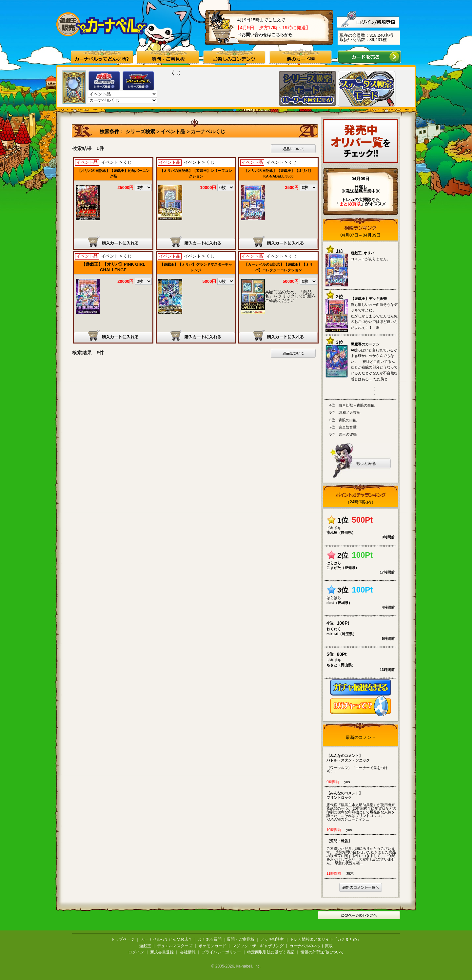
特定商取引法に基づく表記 (271, 952)
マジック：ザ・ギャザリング (258, 946)
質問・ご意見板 (241, 939)
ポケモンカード (212, 946)
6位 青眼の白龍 (343, 420)
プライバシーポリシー (221, 952)
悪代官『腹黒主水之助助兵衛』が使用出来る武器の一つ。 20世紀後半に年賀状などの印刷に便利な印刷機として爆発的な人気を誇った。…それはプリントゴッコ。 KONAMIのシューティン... (362, 806)
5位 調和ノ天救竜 (345, 412)
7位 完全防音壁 (343, 427)
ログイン (136, 952)
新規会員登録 (162, 952)
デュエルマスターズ (175, 946)
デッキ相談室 (272, 939)
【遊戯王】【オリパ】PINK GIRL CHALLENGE (113, 267)
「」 (350, 204)
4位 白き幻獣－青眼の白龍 (352, 405)
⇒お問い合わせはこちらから (265, 35)
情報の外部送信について (322, 952)
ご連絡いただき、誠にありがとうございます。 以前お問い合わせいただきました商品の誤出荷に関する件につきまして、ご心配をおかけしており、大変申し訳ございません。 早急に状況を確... (362, 852)
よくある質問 (210, 939)
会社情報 (188, 952)
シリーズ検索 (141, 131)
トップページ (123, 939)
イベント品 (173, 131)
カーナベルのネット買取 (311, 946)
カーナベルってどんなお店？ (167, 939)
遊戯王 (145, 946)
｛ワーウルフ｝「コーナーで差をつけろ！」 (362, 763)
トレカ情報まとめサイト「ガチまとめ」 (325, 939)
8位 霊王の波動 (343, 434)
